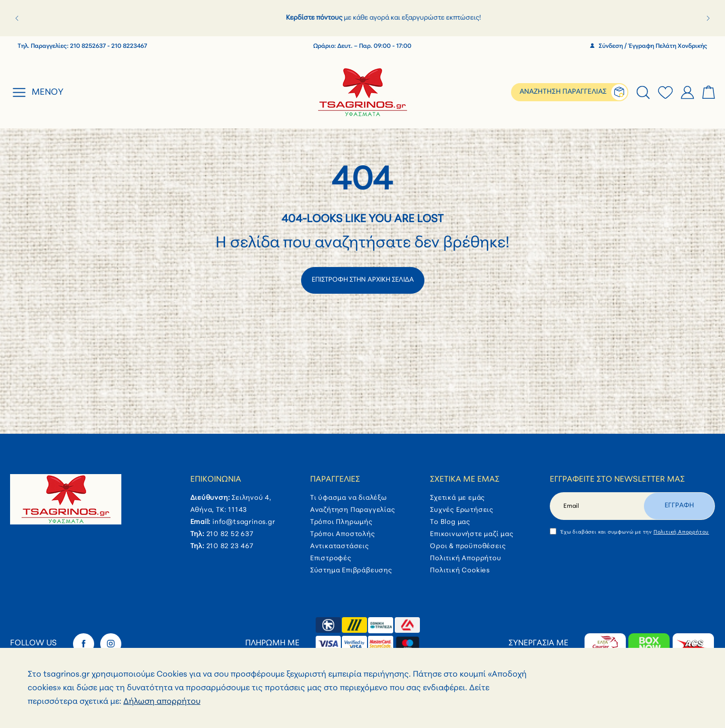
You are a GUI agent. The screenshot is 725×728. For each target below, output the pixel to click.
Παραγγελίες (335, 480)
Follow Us (33, 643)
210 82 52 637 (230, 534)
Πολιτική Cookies (460, 571)
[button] (17, 18)
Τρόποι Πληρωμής (341, 522)
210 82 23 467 (230, 546)
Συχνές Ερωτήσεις (462, 510)
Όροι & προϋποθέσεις (468, 546)
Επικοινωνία (216, 480)
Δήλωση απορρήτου (162, 702)
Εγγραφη (679, 506)
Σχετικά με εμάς (465, 480)
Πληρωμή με (272, 643)
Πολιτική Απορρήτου (465, 558)
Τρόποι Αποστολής (343, 534)
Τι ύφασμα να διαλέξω (349, 498)
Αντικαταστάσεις (340, 546)
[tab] (643, 92)
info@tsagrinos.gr (244, 522)
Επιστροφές (331, 558)
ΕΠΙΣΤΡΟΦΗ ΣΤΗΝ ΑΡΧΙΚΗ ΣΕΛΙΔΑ (363, 280)
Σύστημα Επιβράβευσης (351, 571)
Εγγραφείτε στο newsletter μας (617, 480)
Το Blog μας (450, 522)
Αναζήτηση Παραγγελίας (353, 510)
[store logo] (363, 92)
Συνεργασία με (538, 643)
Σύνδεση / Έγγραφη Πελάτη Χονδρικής (649, 46)
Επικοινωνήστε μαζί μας (472, 534)
